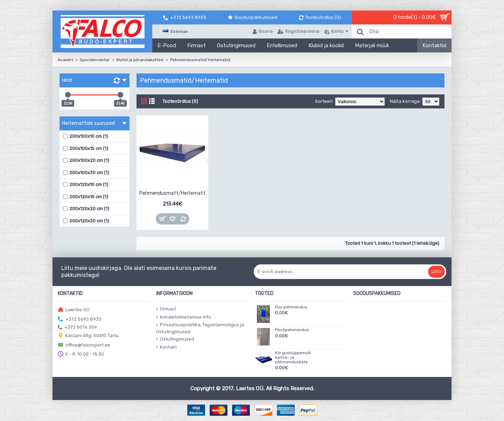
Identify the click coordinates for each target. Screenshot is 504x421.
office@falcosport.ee (84, 345)
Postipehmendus (292, 330)
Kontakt (166, 347)
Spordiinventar (95, 60)
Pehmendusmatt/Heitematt (172, 193)
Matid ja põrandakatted (140, 60)
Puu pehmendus (291, 307)
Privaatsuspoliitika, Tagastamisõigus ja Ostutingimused (200, 328)
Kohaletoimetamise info (184, 317)
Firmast (166, 309)
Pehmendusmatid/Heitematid (200, 60)
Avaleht (65, 60)
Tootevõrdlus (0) (180, 101)
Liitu (436, 272)
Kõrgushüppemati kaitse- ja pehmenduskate (293, 358)
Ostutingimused (175, 339)
